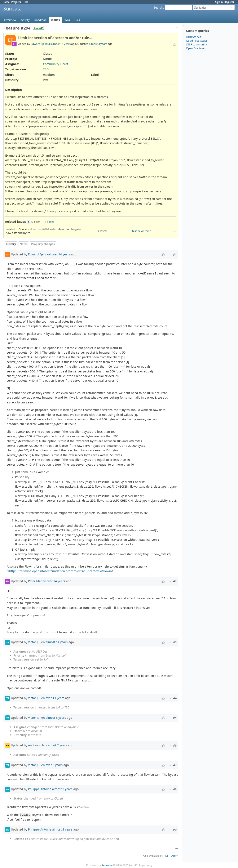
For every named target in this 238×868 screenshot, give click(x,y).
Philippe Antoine (141, 231)
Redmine (107, 865)
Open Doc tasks (196, 48)
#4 (175, 698)
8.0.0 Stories (193, 37)
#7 (175, 765)
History (11, 244)
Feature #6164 (40, 229)
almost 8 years (56, 718)
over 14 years (61, 254)
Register (229, 2)
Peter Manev (37, 581)
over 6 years (54, 765)
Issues (56, 20)
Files (77, 20)
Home (6, 2)
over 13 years (55, 698)
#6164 (85, 807)
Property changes (43, 244)
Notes (24, 244)
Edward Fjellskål (41, 44)
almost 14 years (57, 642)
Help (25, 2)
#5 (175, 718)
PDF (166, 856)
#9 (175, 830)
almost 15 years (61, 44)
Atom (175, 856)
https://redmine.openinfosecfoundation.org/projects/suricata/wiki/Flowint (61, 571)
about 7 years (58, 745)
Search (158, 7)
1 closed (49, 222)
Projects (16, 2)
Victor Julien (36, 642)
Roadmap (40, 20)
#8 (175, 789)
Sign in (219, 2)
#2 (175, 581)
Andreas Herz (38, 745)
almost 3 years (98, 44)
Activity (25, 20)
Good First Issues (197, 41)
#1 (175, 254)
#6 (175, 745)
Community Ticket (56, 64)
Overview (10, 20)
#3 (175, 642)
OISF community (197, 44)
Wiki (67, 20)
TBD (46, 69)
